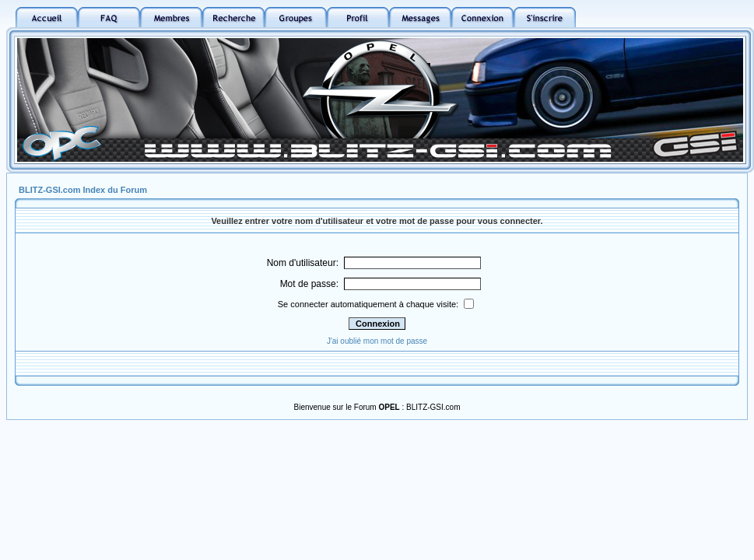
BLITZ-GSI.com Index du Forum (83, 190)
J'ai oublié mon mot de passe (377, 341)
